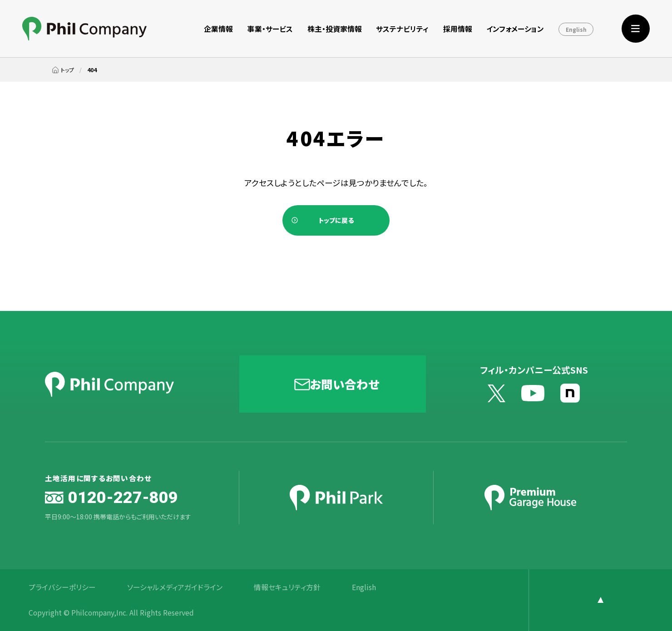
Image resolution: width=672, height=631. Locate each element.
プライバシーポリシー (62, 587)
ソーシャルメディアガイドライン (175, 587)
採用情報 (458, 29)
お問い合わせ (344, 384)
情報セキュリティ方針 (287, 587)
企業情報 (218, 29)
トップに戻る (336, 220)
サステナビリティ (402, 29)
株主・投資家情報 (335, 29)
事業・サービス (270, 29)
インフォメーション (515, 29)
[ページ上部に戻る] (600, 600)
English (576, 29)
